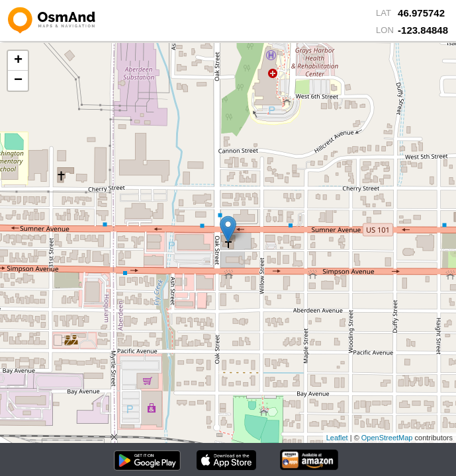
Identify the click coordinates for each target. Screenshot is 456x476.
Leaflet (337, 438)
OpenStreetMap (387, 438)
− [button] (18, 81)
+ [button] (18, 61)
